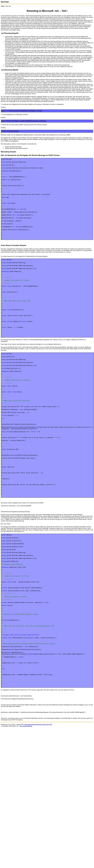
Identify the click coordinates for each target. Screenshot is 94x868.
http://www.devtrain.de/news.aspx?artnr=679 (38, 774)
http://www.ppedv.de (26, 776)
